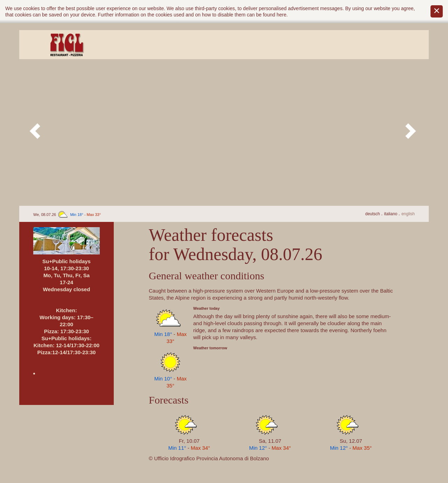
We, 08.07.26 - (67, 215)
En (408, 214)
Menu (234, 45)
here (281, 15)
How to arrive (313, 45)
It (391, 214)
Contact (391, 45)
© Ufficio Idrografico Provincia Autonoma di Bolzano (209, 458)
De (373, 214)
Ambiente (155, 45)
